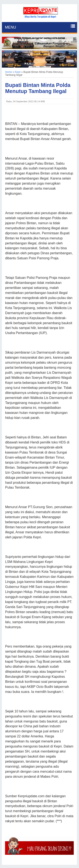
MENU (10, 27)
